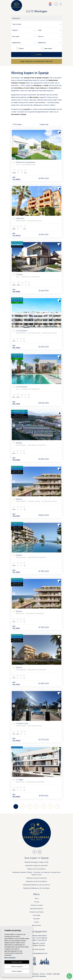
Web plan (57, 974)
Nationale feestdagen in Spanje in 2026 (37, 862)
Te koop (37, 902)
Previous (14, 145)
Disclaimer (35, 974)
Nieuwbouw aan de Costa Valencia (36, 881)
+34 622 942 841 (38, 949)
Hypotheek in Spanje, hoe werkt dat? (36, 866)
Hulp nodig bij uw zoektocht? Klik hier (36, 61)
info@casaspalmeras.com (38, 953)
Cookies (49, 974)
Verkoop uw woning (37, 905)
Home (37, 898)
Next (59, 145)
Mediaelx (43, 976)
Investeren (36, 919)
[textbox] (37, 24)
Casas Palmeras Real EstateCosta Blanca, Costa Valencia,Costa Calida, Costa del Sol (36, 938)
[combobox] (37, 24)
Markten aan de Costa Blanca (36, 869)
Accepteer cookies (17, 962)
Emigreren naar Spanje (37, 912)
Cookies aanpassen (17, 967)
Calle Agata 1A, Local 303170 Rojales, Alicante (37, 944)
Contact (37, 922)
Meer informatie (10, 958)
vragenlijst (26, 109)
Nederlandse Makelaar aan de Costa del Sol (36, 885)
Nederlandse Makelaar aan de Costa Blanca (37, 888)
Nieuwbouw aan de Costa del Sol (37, 878)
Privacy (42, 974)
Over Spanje (36, 915)
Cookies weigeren (17, 971)
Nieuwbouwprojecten (37, 909)
